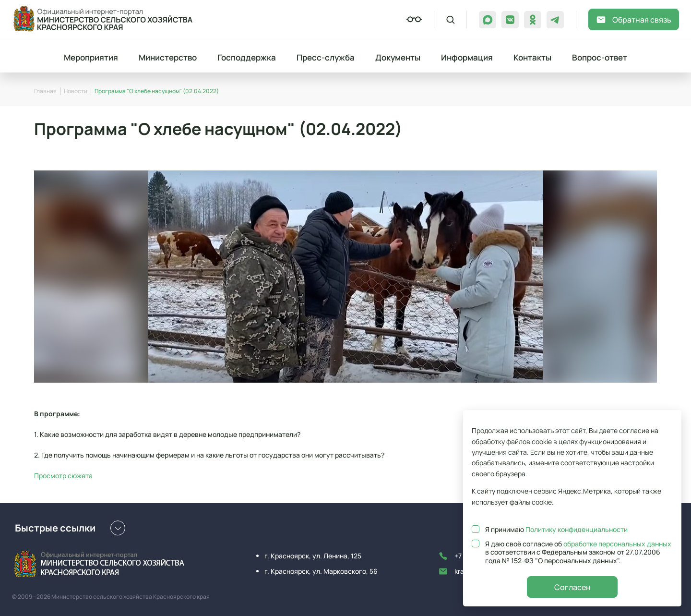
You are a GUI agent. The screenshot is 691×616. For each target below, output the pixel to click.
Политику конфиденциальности (577, 529)
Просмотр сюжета (63, 476)
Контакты (532, 57)
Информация (467, 57)
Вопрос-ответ (600, 57)
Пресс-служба (326, 57)
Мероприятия (91, 57)
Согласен (572, 587)
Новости (76, 91)
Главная (45, 91)
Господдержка (247, 57)
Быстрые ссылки (70, 528)
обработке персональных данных (617, 544)
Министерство (168, 57)
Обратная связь (634, 20)
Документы (398, 57)
